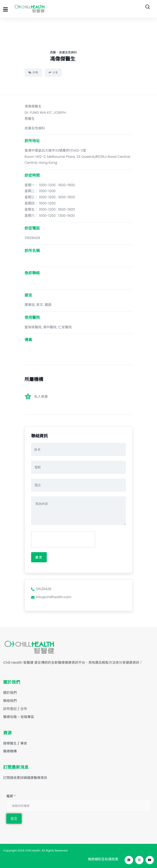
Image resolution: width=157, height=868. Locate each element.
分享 (53, 72)
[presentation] (63, 540)
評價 (33, 72)
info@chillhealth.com (51, 597)
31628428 (41, 589)
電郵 (11, 796)
